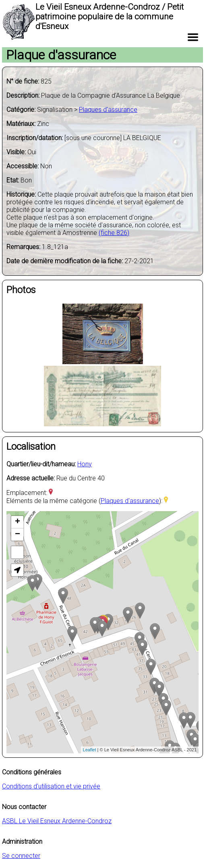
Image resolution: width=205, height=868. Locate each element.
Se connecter (21, 856)
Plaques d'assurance (108, 110)
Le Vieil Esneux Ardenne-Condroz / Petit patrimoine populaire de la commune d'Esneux (110, 17)
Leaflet (90, 750)
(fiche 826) (114, 233)
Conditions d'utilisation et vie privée (51, 786)
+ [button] (18, 522)
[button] (17, 570)
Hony (85, 464)
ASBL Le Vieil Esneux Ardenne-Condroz (57, 821)
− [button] (18, 535)
